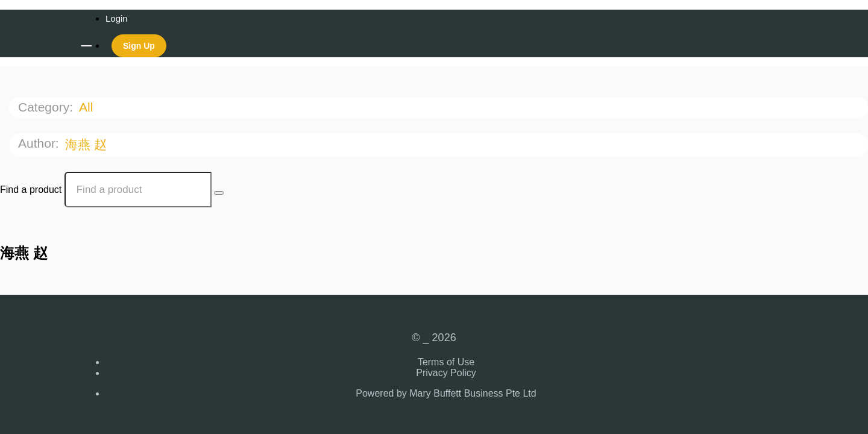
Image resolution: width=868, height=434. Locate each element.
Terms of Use (446, 362)
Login (117, 18)
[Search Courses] (219, 193)
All (88, 107)
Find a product (31, 190)
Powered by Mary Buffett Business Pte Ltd (446, 393)
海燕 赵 (88, 144)
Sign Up (139, 46)
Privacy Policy (446, 373)
